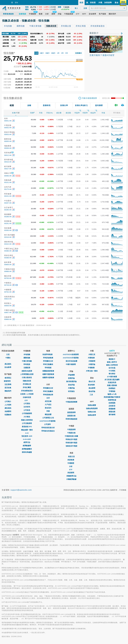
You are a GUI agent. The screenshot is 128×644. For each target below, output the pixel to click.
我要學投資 (112, 400)
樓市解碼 (112, 415)
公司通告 (27, 404)
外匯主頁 (92, 354)
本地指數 (27, 354)
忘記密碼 (8, 384)
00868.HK (8, 319)
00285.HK (8, 210)
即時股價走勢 (48, 395)
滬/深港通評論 (71, 381)
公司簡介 (8, 402)
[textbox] (108, 8)
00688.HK (8, 271)
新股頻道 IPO (27, 427)
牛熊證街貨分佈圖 (71, 436)
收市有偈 (112, 368)
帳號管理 (8, 381)
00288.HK (8, 217)
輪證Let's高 (112, 394)
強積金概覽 (92, 405)
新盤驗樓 (112, 409)
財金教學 (8, 367)
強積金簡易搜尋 (92, 408)
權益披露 (48, 414)
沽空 (48, 398)
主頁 (8, 354)
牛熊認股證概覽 (71, 402)
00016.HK (8, 162)
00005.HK (8, 141)
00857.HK (8, 312)
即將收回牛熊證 (71, 439)
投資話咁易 (112, 382)
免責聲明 (8, 411)
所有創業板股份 (27, 391)
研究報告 (71, 391)
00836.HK (8, 306)
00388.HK (8, 258)
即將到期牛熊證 (71, 443)
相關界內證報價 (48, 378)
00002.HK (8, 128)
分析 (71, 466)
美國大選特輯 (112, 385)
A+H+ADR (27, 439)
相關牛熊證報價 (48, 374)
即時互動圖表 (48, 364)
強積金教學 (92, 415)
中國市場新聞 (71, 364)
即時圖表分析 (48, 361)
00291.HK (8, 223)
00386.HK (8, 251)
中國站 (8, 358)
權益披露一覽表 (27, 430)
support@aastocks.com (21, 490)
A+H (27, 433)
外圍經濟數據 (71, 479)
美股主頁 (71, 457)
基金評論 (71, 385)
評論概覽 (71, 375)
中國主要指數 (27, 361)
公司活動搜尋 (27, 423)
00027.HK (8, 169)
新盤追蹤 (112, 412)
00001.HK (8, 121)
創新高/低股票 (27, 371)
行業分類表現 (27, 378)
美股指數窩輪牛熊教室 (112, 397)
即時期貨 (27, 364)
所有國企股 (27, 384)
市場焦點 (112, 391)
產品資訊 (8, 364)
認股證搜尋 (71, 412)
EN (16, 2)
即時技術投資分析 (48, 428)
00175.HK (8, 189)
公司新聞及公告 (48, 418)
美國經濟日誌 (71, 476)
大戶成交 (48, 405)
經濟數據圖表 (27, 449)
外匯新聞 (92, 361)
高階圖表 (79, 53)
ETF (27, 400)
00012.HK (8, 155)
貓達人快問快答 (112, 365)
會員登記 (8, 378)
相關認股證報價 (48, 371)
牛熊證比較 (71, 433)
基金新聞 (92, 388)
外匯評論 (71, 388)
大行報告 (27, 417)
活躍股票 (27, 368)
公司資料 (48, 424)
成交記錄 (48, 401)
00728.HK (8, 285)
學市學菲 (112, 374)
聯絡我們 (8, 391)
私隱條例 (8, 415)
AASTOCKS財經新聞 (71, 354)
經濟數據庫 (27, 446)
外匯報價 (92, 358)
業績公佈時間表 (27, 420)
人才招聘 (8, 405)
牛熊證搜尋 (71, 430)
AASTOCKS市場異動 (48, 421)
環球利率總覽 (27, 452)
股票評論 (71, 378)
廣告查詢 (8, 408)
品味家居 (112, 406)
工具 (92, 395)
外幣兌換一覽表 (92, 371)
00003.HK (8, 134)
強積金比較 (92, 412)
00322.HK (8, 244)
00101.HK (8, 182)
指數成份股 (27, 381)
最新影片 (94, 33)
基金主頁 (92, 381)
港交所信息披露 (71, 361)
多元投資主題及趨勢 (112, 380)
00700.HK (8, 278)
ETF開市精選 (112, 377)
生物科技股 (27, 397)
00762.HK (8, 292)
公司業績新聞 (27, 413)
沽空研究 (27, 407)
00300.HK (8, 230)
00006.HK (8, 148)
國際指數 (27, 358)
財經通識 (112, 403)
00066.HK (8, 176)
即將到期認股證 (71, 419)
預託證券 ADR (27, 436)
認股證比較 (71, 416)
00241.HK (8, 196)
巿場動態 (92, 368)
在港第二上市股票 (27, 394)
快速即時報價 (48, 354)
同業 (48, 411)
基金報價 (92, 385)
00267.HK (8, 203)
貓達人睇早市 (112, 362)
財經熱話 (112, 388)
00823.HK (8, 299)
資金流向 (48, 408)
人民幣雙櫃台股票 (27, 374)
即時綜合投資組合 (48, 431)
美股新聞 (71, 473)
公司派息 (27, 410)
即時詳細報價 (48, 358)
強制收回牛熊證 (71, 446)
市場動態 (71, 463)
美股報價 (71, 460)
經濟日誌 (27, 442)
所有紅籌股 (27, 387)
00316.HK (8, 237)
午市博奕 (112, 371)
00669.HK (8, 265)
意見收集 (8, 388)
